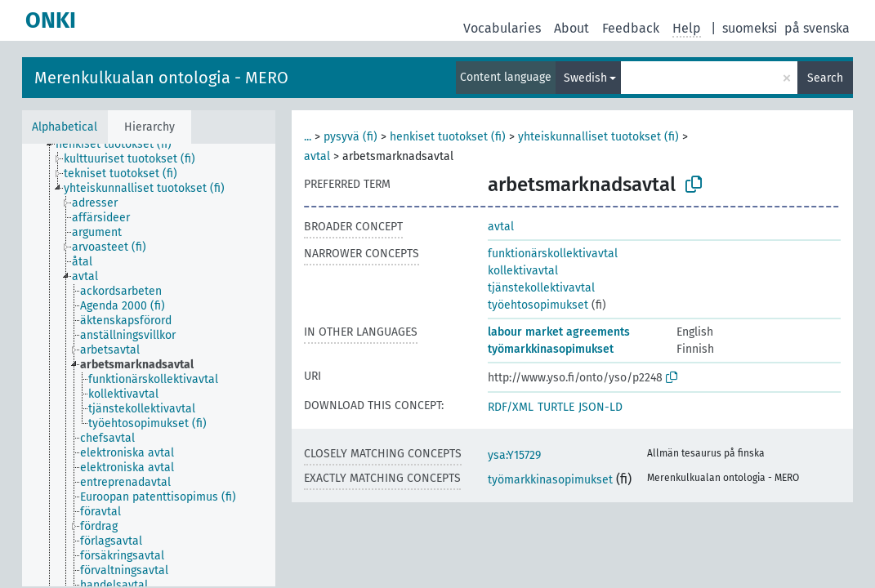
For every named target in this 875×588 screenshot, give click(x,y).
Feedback (631, 28)
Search (825, 78)
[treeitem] (121, 145)
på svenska (817, 28)
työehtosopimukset (538, 305)
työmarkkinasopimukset (551, 349)
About (571, 28)
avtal (317, 156)
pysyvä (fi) (350, 137)
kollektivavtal (523, 271)
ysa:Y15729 (514, 455)
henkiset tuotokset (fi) (448, 137)
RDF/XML (511, 407)
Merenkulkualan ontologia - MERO (161, 78)
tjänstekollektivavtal (541, 288)
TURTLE (556, 407)
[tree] (149, 365)
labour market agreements (559, 332)
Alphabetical (65, 127)
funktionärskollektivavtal (553, 254)
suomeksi (750, 28)
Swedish (585, 78)
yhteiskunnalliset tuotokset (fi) (598, 137)
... (308, 137)
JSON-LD (600, 407)
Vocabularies (502, 28)
